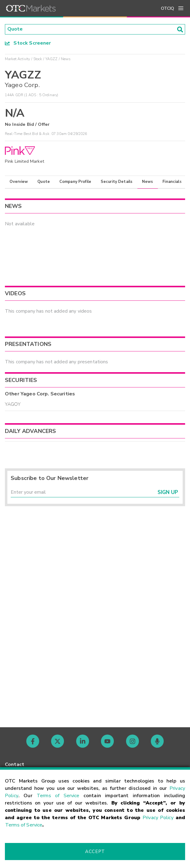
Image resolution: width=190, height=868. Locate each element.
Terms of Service (58, 796)
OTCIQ (168, 8)
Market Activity (17, 59)
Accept (95, 852)
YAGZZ (52, 59)
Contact (15, 764)
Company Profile (75, 182)
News (148, 182)
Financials (172, 182)
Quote (44, 182)
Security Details (117, 182)
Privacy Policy (158, 818)
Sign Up (168, 492)
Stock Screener (28, 43)
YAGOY (13, 404)
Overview (19, 182)
